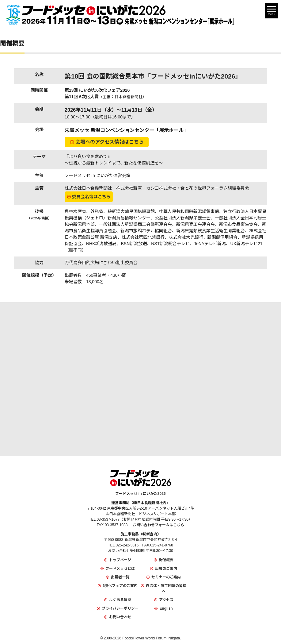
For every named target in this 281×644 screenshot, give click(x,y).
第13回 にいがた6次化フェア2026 (97, 90)
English (166, 608)
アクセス (166, 600)
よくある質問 (120, 600)
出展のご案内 (166, 569)
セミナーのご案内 (166, 577)
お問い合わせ (120, 617)
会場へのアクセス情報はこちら (110, 142)
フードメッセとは (120, 569)
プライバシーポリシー (120, 608)
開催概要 (166, 560)
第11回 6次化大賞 (106, 97)
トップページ (120, 560)
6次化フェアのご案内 (120, 586)
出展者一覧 (120, 577)
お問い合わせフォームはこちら (158, 525)
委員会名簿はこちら (91, 197)
